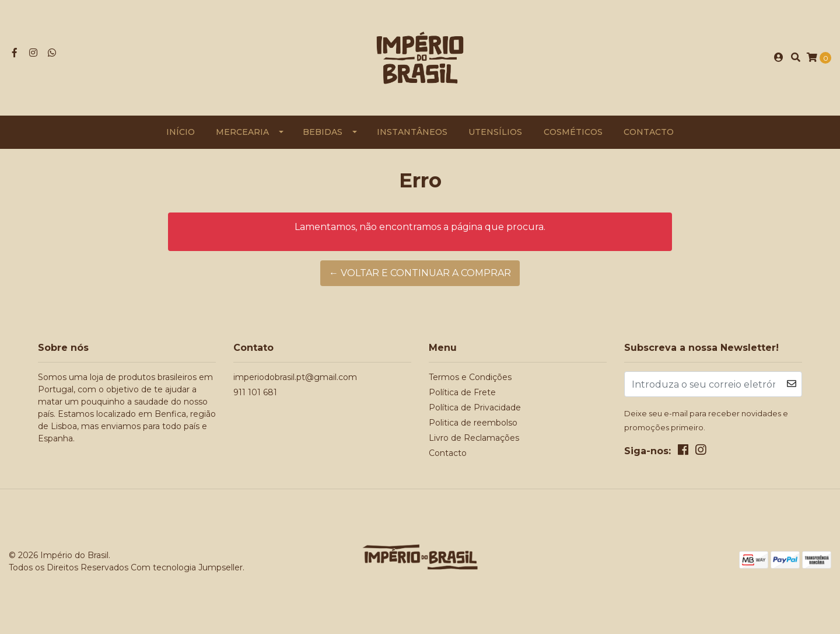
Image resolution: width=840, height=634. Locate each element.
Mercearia (242, 132)
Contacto (649, 132)
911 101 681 (255, 392)
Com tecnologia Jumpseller (187, 567)
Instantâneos (412, 132)
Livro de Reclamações (474, 438)
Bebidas (323, 132)
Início (181, 132)
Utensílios (495, 132)
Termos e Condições (470, 377)
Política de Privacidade (475, 407)
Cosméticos (573, 132)
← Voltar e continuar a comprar (420, 273)
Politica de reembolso (473, 423)
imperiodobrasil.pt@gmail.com (295, 377)
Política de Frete (462, 392)
